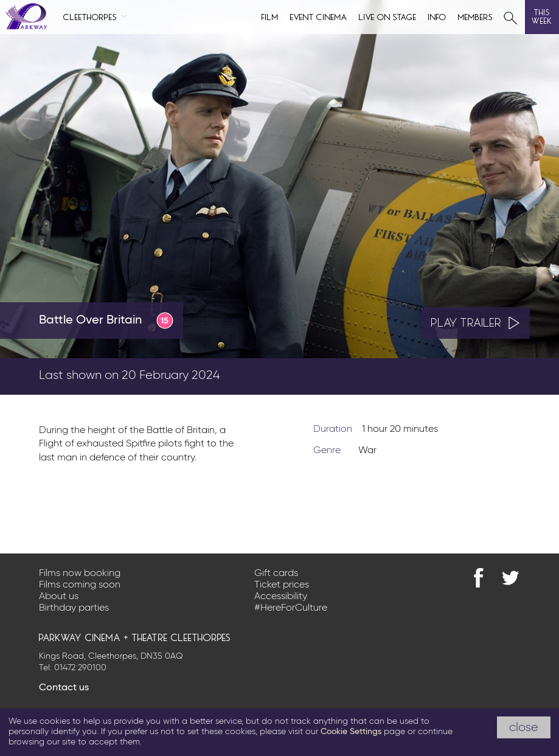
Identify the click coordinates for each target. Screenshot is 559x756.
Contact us (64, 688)
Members (476, 16)
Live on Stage (388, 16)
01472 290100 (80, 668)
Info (437, 16)
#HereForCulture (291, 608)
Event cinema (319, 16)
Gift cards (276, 574)
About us (59, 597)
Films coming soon (80, 585)
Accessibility (281, 597)
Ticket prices (282, 585)
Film (270, 16)
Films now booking (80, 574)
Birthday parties (74, 608)
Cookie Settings (351, 732)
